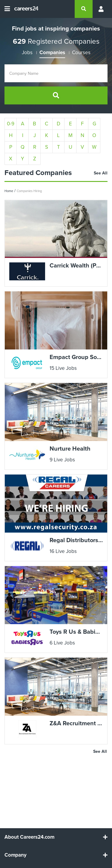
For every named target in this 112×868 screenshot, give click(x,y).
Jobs (27, 53)
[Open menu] (7, 9)
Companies (52, 53)
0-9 (11, 124)
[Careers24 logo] (24, 9)
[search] (84, 9)
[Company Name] (56, 73)
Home (9, 191)
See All (101, 173)
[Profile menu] (100, 9)
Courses (81, 53)
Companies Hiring (29, 191)
